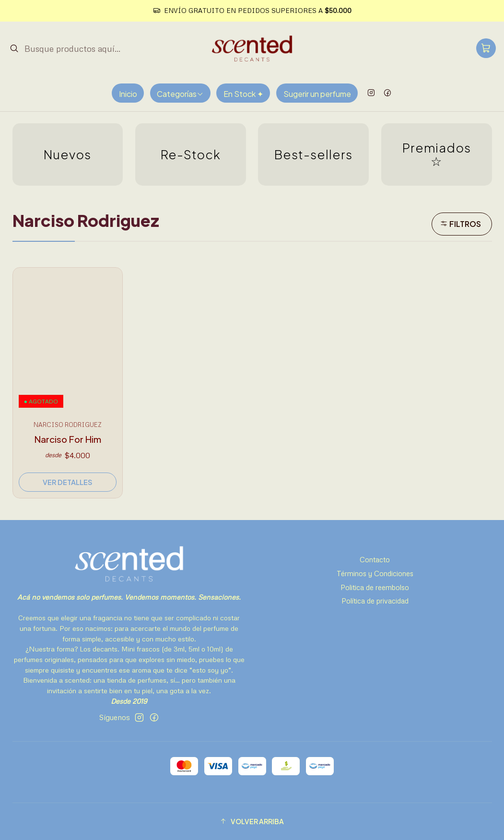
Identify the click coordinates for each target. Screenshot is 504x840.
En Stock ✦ (243, 94)
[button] (252, 821)
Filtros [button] (461, 224)
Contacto (375, 559)
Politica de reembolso (375, 587)
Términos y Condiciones (375, 573)
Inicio (128, 94)
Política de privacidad (375, 601)
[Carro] (486, 48)
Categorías (180, 94)
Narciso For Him (68, 439)
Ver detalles (67, 482)
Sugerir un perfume (317, 94)
